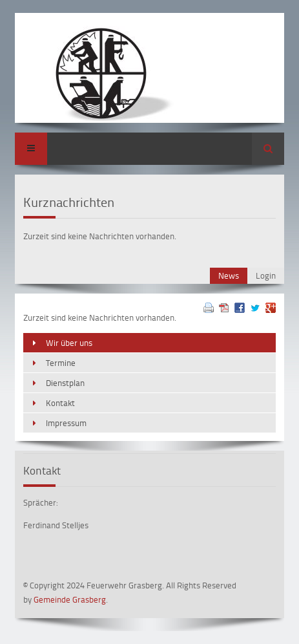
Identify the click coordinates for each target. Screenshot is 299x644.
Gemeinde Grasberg (70, 599)
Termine (61, 363)
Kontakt (60, 403)
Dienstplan (65, 383)
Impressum (66, 423)
